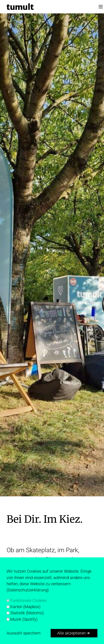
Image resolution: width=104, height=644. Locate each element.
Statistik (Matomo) (27, 613)
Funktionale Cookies (29, 600)
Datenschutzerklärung (28, 590)
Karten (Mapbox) (25, 607)
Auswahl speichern (24, 633)
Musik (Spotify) (24, 619)
